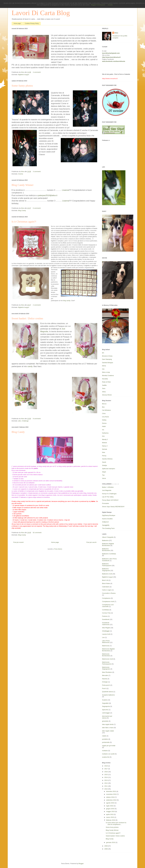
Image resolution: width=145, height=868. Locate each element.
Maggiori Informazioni (98, 5)
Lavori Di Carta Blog (41, 13)
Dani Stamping (107, 359)
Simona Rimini (107, 395)
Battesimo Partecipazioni (107, 565)
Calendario (106, 587)
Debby (104, 420)
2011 (106, 786)
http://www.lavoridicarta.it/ (111, 57)
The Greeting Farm (108, 528)
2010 (106, 789)
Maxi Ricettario (107, 672)
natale (104, 736)
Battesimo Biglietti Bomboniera (108, 545)
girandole (105, 721)
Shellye (105, 465)
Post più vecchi (91, 542)
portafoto (105, 739)
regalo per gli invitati (109, 746)
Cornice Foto (106, 613)
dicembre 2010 (111, 791)
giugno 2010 (110, 809)
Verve (104, 478)
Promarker (106, 503)
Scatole (105, 700)
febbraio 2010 (111, 820)
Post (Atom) (58, 549)
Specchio (105, 710)
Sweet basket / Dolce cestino (27, 318)
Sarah (104, 462)
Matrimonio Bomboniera (106, 655)
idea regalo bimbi (108, 724)
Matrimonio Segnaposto (106, 668)
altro (20, 421)
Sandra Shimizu (107, 459)
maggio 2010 (111, 811)
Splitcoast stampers (109, 469)
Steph (104, 472)
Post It (104, 688)
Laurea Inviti (106, 634)
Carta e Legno (107, 590)
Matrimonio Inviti (107, 659)
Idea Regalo (106, 628)
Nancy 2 (105, 446)
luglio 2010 (110, 806)
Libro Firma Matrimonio (106, 642)
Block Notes (106, 583)
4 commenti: (37, 72)
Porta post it (106, 685)
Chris (104, 413)
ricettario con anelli (108, 754)
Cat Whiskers (106, 410)
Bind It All (105, 580)
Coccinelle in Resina (109, 593)
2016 (106, 772)
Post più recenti (18, 542)
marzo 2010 (110, 817)
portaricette (106, 742)
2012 (106, 783)
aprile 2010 (110, 814)
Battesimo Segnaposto (106, 570)
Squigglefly (106, 525)
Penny (104, 456)
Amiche (21, 174)
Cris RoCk (105, 417)
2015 (106, 775)
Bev (103, 407)
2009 (106, 846)
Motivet (104, 443)
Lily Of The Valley (108, 497)
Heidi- (104, 426)
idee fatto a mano (108, 728)
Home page (17, 23)
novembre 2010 (112, 794)
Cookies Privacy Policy (32, 23)
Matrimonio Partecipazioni (107, 663)
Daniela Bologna (107, 363)
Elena (104, 366)
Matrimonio (106, 646)
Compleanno (106, 598)
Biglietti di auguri (24, 75)
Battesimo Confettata (109, 554)
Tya (103, 475)
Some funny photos (22, 86)
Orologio (105, 682)
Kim (103, 436)
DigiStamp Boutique (109, 515)
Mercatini (105, 675)
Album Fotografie (108, 537)
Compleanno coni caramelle (108, 606)
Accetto (110, 5)
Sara (104, 388)
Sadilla (104, 385)
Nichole (105, 449)
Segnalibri (105, 703)
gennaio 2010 (111, 842)
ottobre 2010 (111, 797)
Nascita (105, 679)
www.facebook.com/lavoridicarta (114, 61)
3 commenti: (37, 172)
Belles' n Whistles (108, 487)
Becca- (104, 404)
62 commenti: (37, 533)
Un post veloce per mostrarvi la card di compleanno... (116, 823)
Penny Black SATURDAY (110, 500)
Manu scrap (106, 372)
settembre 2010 (112, 800)
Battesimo (105, 540)
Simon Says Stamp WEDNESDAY (113, 507)
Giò (103, 369)
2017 (106, 769)
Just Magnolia (107, 490)
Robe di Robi (106, 382)
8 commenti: (37, 419)
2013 (106, 780)
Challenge (25, 421)
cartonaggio (106, 713)
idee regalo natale (108, 731)
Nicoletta (105, 379)
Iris (103, 430)
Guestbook (106, 619)
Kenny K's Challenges (109, 494)
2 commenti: (37, 305)
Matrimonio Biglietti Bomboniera (108, 650)
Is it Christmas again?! (24, 222)
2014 (106, 777)
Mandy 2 (105, 439)
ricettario (105, 751)
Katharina (105, 433)
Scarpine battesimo (108, 695)
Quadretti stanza (107, 692)
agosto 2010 (110, 803)
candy (30, 366)
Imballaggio (106, 631)
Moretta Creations (108, 375)
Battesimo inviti (107, 574)
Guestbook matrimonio (106, 624)
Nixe (104, 452)
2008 (106, 849)
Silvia (104, 392)
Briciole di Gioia (107, 356)
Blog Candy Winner (23, 185)
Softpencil (105, 522)
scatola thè (106, 757)
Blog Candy (22, 211)
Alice (116, 33)
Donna (104, 423)
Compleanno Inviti (108, 601)
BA (103, 353)
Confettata (106, 610)
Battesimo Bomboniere (106, 550)
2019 (106, 766)
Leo (103, 637)
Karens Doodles (107, 519)
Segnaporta (106, 706)
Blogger (81, 864)
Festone (105, 616)
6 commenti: (37, 208)
